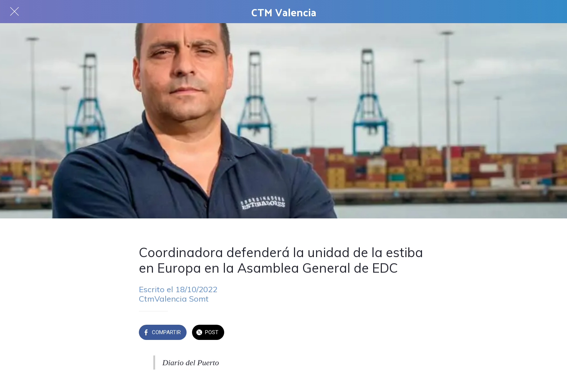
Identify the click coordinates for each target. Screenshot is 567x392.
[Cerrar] (14, 12)
